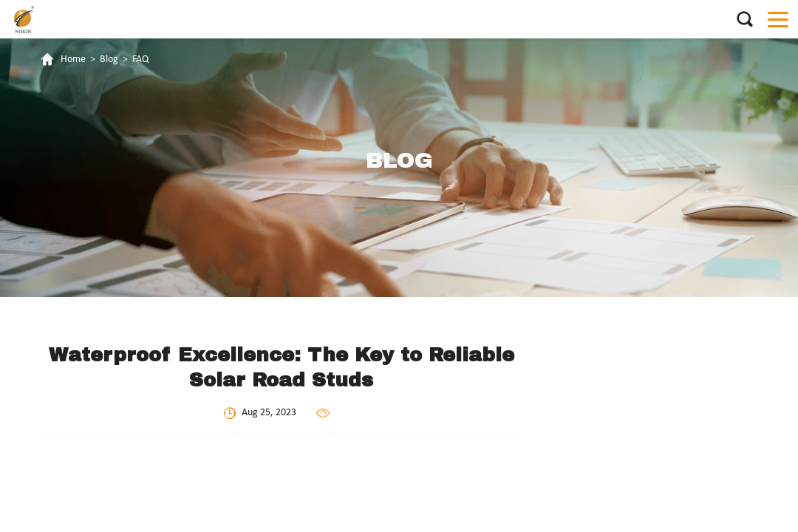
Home (73, 59)
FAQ (140, 59)
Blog (109, 59)
